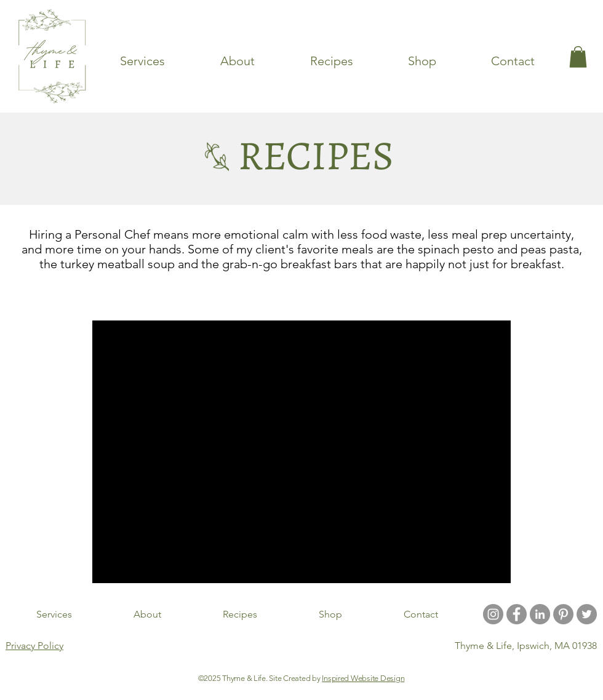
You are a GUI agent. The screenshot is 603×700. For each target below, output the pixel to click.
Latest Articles (123, 296)
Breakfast (424, 296)
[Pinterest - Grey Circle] (563, 614)
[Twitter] (587, 614)
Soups (249, 296)
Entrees (194, 296)
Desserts (361, 296)
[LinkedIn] (540, 614)
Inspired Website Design (363, 678)
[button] (495, 297)
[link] (578, 57)
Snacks (302, 296)
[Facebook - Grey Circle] (517, 614)
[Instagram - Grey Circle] (493, 614)
